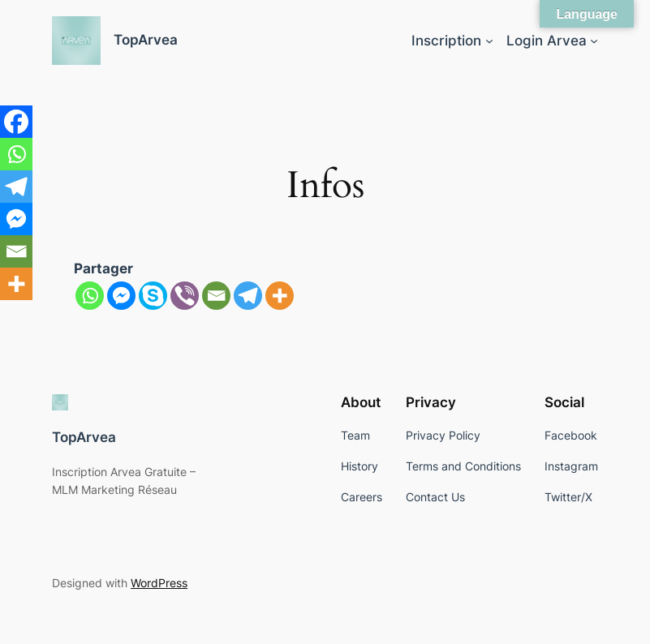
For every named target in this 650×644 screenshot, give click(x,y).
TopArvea (146, 40)
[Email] (216, 296)
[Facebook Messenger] (121, 296)
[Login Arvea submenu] (594, 41)
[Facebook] (16, 122)
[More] (280, 296)
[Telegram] (248, 296)
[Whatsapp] (90, 296)
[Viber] (185, 296)
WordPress (159, 583)
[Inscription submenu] (489, 41)
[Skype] (153, 296)
